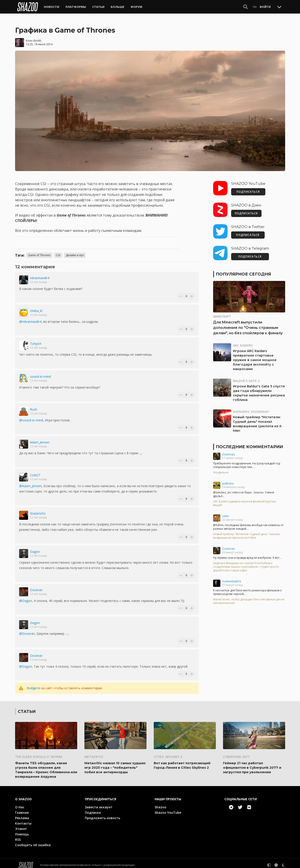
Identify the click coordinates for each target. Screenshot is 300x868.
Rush (34, 406)
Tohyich (36, 340)
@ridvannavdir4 (30, 318)
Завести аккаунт (99, 803)
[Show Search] (246, 7)
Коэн (29, 37)
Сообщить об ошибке (33, 841)
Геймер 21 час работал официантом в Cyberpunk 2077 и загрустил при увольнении (252, 764)
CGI (58, 252)
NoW (37, 37)
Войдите (33, 684)
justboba (228, 480)
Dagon (35, 548)
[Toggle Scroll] (279, 7)
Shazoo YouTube (168, 809)
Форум (136, 7)
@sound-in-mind (31, 417)
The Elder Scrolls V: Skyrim (39, 753)
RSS (18, 836)
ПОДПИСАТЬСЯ (248, 188)
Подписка (93, 809)
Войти (265, 7)
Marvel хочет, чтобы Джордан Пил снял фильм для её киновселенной (249, 598)
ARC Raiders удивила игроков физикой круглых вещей (245, 500)
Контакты (23, 819)
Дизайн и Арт (75, 252)
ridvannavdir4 (40, 274)
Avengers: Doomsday (251, 408)
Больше (117, 7)
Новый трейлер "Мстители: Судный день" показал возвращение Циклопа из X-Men (247, 532)
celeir (226, 512)
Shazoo (160, 803)
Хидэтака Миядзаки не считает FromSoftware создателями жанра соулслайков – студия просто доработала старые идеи (246, 563)
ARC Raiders (243, 342)
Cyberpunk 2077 (236, 753)
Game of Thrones (39, 252)
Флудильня (221, 469)
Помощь (22, 830)
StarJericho (38, 510)
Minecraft (222, 313)
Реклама (22, 814)
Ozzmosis (228, 451)
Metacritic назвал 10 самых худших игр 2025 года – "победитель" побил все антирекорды (115, 764)
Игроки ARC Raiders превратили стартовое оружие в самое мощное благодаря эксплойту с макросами (255, 356)
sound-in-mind (40, 373)
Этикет (21, 825)
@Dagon (26, 597)
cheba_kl (36, 307)
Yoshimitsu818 (231, 578)
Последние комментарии (249, 443)
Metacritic (94, 753)
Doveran (36, 586)
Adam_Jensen (40, 439)
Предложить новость (103, 814)
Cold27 (35, 471)
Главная (22, 809)
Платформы (76, 7)
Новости (52, 7)
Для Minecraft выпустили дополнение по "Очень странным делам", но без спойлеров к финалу (248, 324)
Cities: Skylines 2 (168, 753)
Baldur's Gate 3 (246, 377)
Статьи (98, 7)
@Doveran (27, 630)
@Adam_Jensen (30, 482)
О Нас (20, 803)
